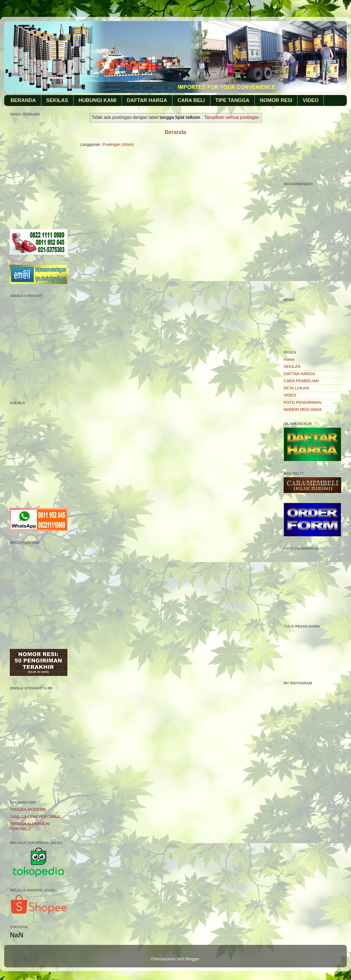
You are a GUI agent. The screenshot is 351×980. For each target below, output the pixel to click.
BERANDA (23, 100)
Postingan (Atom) (118, 144)
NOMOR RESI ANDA (303, 409)
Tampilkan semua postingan (232, 117)
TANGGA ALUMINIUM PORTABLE (30, 826)
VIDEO (311, 100)
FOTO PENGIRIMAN (303, 402)
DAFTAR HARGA (147, 100)
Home (289, 359)
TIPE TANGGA (233, 100)
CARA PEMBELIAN (301, 381)
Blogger (192, 959)
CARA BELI (191, 100)
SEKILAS (57, 100)
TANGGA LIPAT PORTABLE (35, 817)
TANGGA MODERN (28, 809)
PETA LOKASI (297, 388)
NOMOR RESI (276, 100)
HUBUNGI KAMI (98, 100)
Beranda (175, 132)
